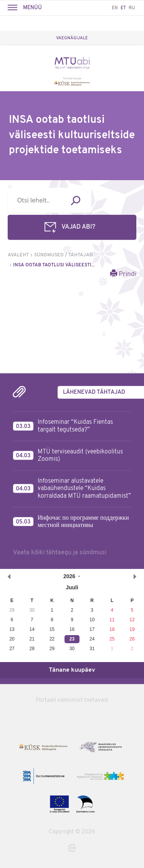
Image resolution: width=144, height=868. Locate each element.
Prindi (123, 274)
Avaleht (18, 255)
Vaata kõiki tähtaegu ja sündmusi (60, 553)
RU (132, 8)
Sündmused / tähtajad (64, 255)
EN (115, 8)
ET (123, 8)
